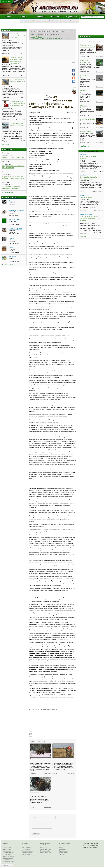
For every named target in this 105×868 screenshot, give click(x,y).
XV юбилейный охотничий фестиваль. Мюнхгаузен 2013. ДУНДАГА (90, 218)
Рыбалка (24, 17)
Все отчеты (83, 236)
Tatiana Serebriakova (76, 88)
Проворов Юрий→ (85, 196)
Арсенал (25, 21)
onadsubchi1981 (14, 219)
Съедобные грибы (46, 849)
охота (31, 736)
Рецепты (61, 854)
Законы (61, 847)
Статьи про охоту (8, 858)
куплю (90, 41)
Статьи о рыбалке (27, 853)
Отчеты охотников (8, 854)
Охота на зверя (7, 849)
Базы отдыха (63, 849)
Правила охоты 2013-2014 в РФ (13, 157)
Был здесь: (12, 204)
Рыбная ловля (26, 849)
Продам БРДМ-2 (85, 131)
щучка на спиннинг (86, 198)
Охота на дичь (7, 847)
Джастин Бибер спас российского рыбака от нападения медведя (17, 103)
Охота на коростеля (58, 759)
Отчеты (54, 21)
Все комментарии (7, 192)
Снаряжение (7, 860)
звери (31, 733)
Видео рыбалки (26, 847)
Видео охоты (7, 851)
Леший (11, 247)
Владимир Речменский (16, 210)
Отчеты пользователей (90, 151)
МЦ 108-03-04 (84, 76)
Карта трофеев (64, 21)
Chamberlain (13, 201)
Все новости (6, 144)
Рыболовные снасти (28, 851)
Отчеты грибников (46, 853)
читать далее (47, 774)
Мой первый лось (35, 792)
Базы (35, 21)
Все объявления (84, 146)
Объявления (45, 21)
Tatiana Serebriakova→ (86, 214)
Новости (7, 30)
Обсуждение (6, 119)
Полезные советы (64, 853)
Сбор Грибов (40, 17)
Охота (8, 17)
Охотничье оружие (8, 856)
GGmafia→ (83, 175)
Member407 (13, 257)
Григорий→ (83, 154)
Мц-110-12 (83, 91)
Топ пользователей (11, 197)
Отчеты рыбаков (26, 854)
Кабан (31, 735)
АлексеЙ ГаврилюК (15, 229)
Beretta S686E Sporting (87, 119)
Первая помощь (63, 851)
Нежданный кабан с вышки (37, 759)
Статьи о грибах (45, 847)
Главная (33, 37)
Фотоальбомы (74, 21)
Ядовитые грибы (45, 851)
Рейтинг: (11, 203)
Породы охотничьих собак (11, 861)
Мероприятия (72, 17)
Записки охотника (8, 853)
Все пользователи (8, 265)
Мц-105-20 (83, 106)
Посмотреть (100, 56)
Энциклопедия (56, 17)
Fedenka (11, 238)
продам (98, 41)
